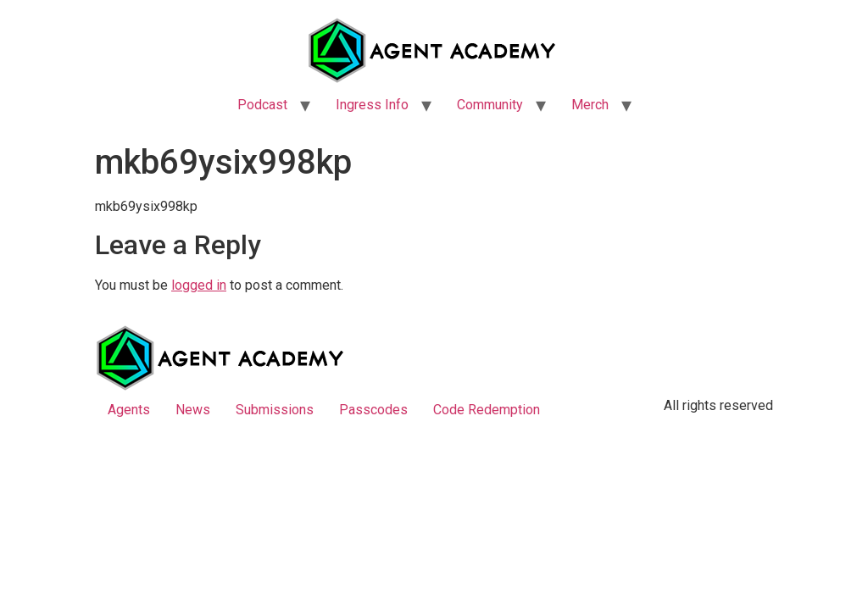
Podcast (262, 105)
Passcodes (373, 410)
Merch (590, 105)
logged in (199, 285)
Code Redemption (487, 410)
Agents (129, 410)
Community (490, 105)
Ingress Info (372, 105)
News (193, 410)
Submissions (275, 410)
